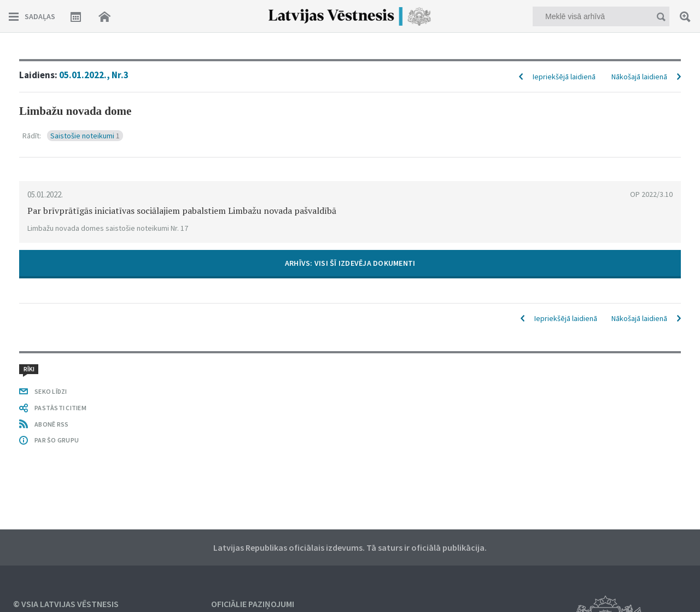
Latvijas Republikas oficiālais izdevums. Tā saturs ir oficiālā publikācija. (350, 547)
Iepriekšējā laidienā (564, 77)
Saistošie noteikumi (85, 136)
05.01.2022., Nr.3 (94, 75)
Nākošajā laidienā (639, 77)
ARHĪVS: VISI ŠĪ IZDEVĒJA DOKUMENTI (350, 263)
